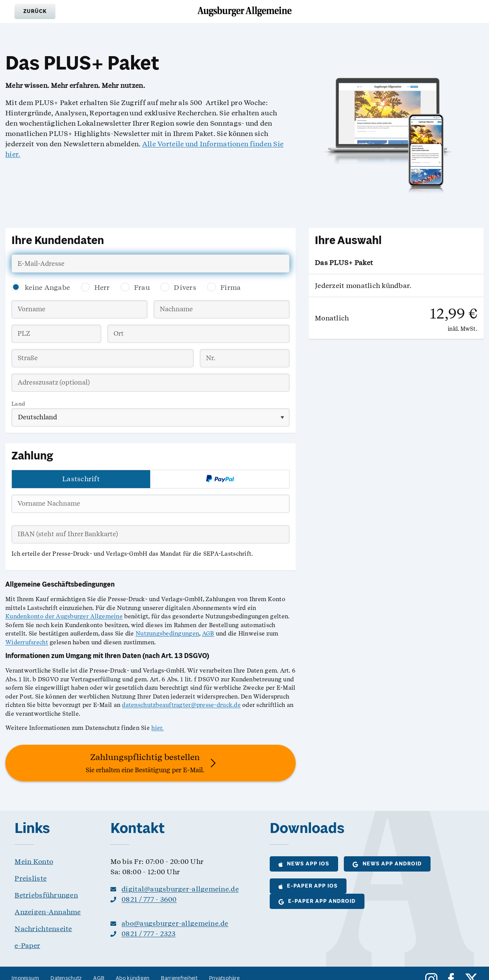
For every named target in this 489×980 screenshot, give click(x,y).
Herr (102, 287)
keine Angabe (47, 287)
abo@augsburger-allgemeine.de (175, 923)
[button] (35, 11)
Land (18, 404)
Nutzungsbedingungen (167, 634)
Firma (231, 287)
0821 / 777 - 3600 (149, 899)
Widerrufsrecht (27, 642)
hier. (157, 728)
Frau (142, 287)
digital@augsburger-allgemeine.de (180, 889)
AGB (208, 634)
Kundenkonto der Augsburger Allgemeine (64, 616)
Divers (185, 287)
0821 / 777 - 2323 (149, 934)
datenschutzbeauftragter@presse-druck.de (181, 705)
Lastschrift (81, 479)
